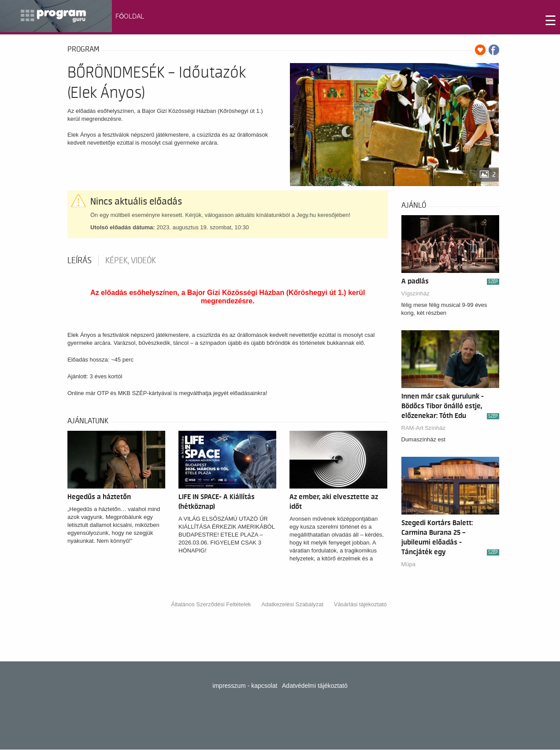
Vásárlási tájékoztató (360, 604)
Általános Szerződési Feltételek (211, 604)
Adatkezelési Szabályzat (292, 604)
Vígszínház (415, 293)
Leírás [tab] (80, 261)
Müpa (409, 564)
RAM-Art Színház (423, 428)
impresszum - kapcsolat (245, 686)
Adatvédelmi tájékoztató (315, 686)
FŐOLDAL (130, 16)
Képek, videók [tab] (131, 261)
